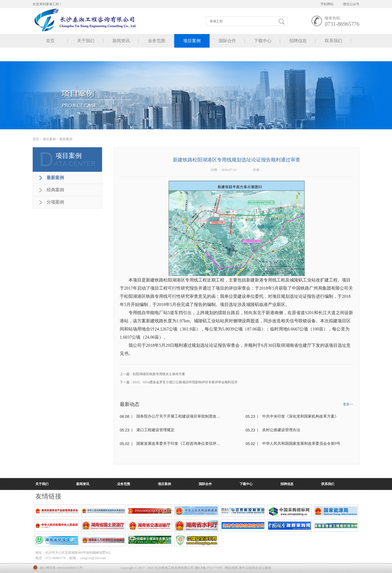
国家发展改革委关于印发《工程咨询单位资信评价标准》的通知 (178, 444)
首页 (50, 41)
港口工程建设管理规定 (155, 430)
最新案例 (66, 139)
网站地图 (231, 568)
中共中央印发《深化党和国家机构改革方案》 (300, 416)
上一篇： (152, 374)
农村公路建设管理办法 (281, 430)
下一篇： (179, 382)
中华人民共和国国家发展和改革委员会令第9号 (301, 444)
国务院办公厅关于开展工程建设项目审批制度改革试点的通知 (178, 416)
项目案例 (49, 139)
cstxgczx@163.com (93, 558)
